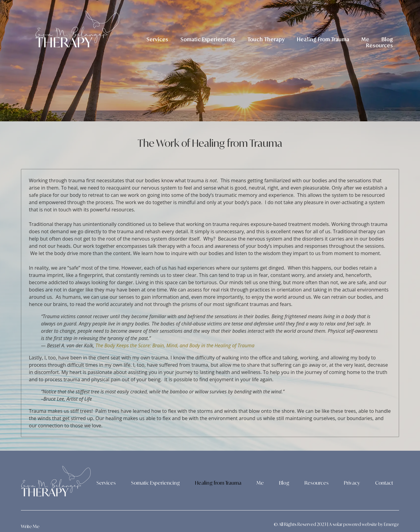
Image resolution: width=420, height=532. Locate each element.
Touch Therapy (266, 39)
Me (365, 39)
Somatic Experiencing (208, 39)
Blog (387, 39)
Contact (384, 483)
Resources (380, 45)
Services (157, 39)
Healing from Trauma (218, 483)
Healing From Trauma (323, 39)
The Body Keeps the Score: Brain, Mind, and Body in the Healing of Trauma (175, 345)
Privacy (352, 483)
